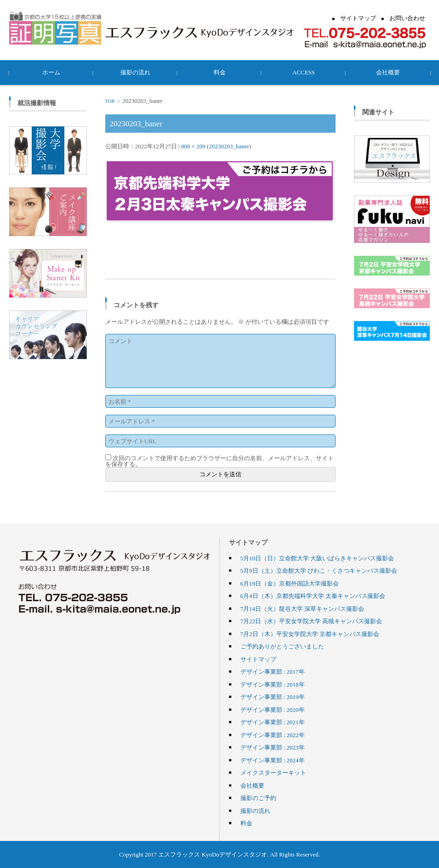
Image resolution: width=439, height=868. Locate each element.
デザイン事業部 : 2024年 (273, 760)
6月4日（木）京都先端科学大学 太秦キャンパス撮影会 (313, 596)
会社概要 (388, 72)
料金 (220, 72)
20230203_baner (229, 146)
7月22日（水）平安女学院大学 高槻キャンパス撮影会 (311, 621)
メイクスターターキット (273, 772)
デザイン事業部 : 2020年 (273, 710)
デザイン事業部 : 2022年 (273, 735)
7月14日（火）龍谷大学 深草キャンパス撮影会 (302, 609)
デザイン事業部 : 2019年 (273, 697)
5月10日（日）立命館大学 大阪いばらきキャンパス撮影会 (317, 558)
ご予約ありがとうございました (282, 646)
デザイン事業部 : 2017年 (273, 671)
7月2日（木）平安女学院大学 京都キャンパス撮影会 (310, 634)
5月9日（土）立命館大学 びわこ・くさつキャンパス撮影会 (319, 570)
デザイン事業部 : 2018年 (273, 684)
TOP (110, 101)
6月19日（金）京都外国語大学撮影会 (290, 583)
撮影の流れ (135, 72)
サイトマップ (258, 659)
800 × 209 (193, 146)
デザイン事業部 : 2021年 (273, 722)
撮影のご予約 (258, 798)
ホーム (51, 72)
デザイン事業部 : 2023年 (273, 747)
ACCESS (304, 72)
